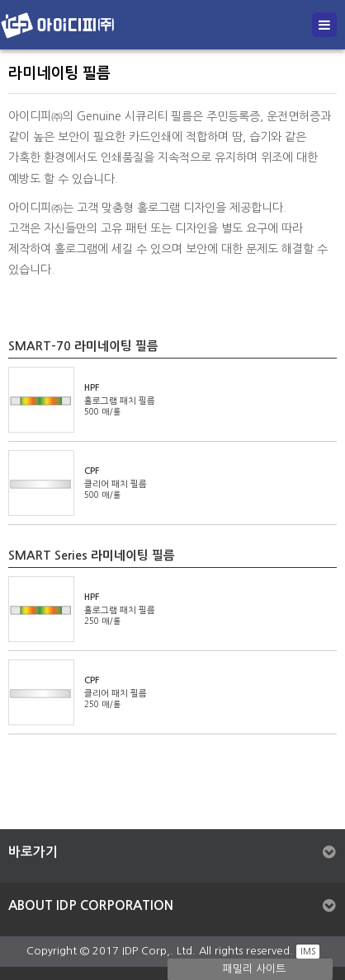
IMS (308, 951)
